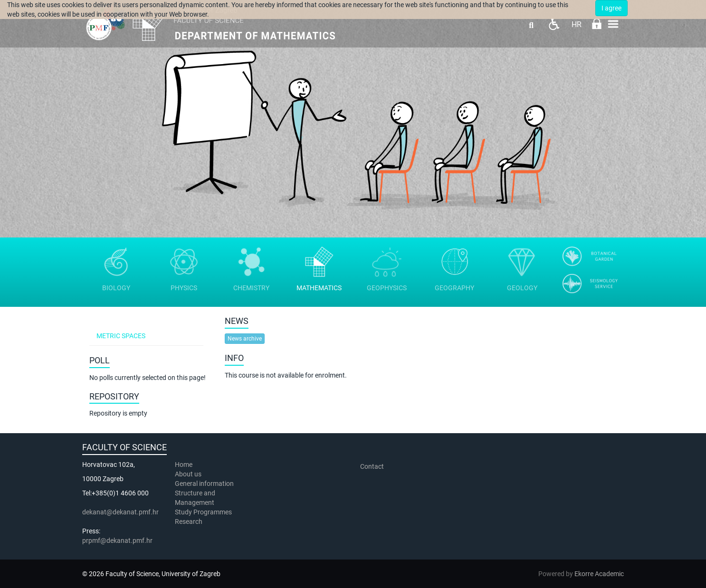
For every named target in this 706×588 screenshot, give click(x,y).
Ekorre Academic (599, 574)
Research (189, 522)
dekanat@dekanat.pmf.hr (120, 512)
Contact (372, 466)
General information (204, 484)
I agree (611, 8)
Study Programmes (203, 512)
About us (189, 474)
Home (184, 465)
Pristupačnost (554, 24)
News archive (245, 339)
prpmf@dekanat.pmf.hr (117, 541)
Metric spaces (121, 336)
